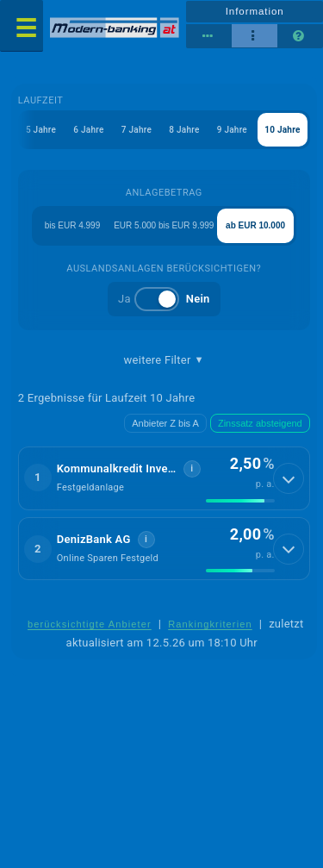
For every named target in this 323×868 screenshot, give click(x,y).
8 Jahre (184, 130)
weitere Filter (164, 360)
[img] (240, 501)
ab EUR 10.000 (255, 225)
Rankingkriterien (210, 624)
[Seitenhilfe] (300, 36)
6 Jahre (88, 130)
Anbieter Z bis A (165, 423)
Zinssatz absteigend (260, 423)
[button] (164, 478)
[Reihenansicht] (209, 36)
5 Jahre (41, 130)
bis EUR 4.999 (72, 225)
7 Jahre (137, 130)
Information (255, 11)
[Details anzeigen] (289, 478)
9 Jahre (232, 130)
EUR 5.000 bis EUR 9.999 (164, 225)
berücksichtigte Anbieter (90, 624)
